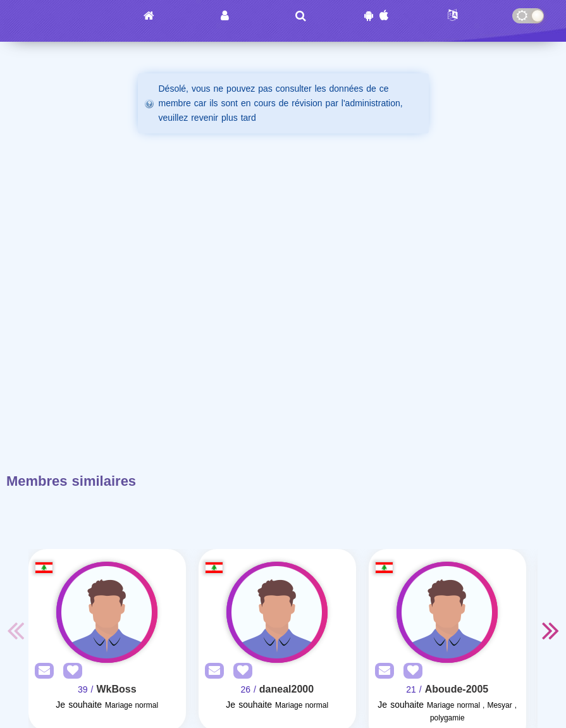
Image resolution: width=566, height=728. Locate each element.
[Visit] (107, 612)
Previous (16, 630)
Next (550, 630)
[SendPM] (41, 671)
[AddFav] (70, 671)
